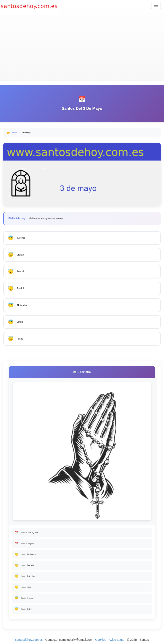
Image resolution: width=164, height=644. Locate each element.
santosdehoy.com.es (29, 640)
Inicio (14, 133)
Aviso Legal (116, 640)
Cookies (101, 640)
